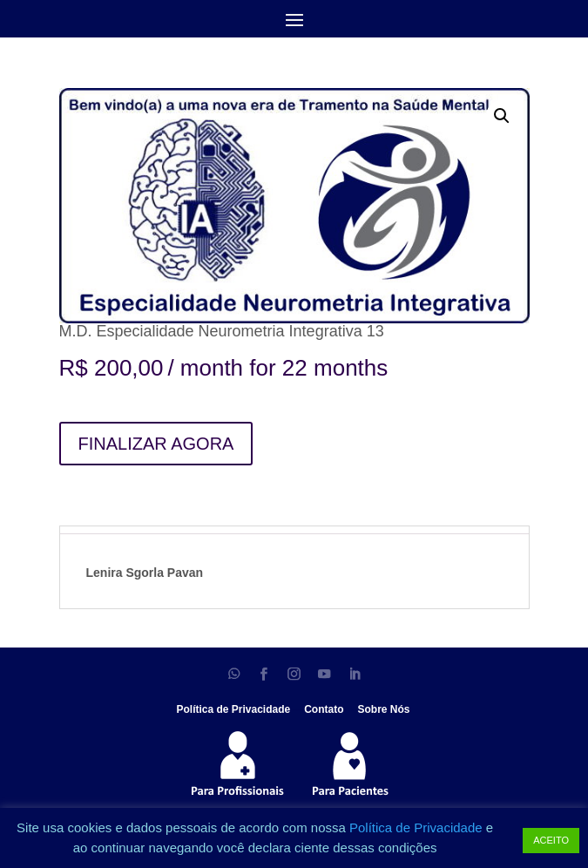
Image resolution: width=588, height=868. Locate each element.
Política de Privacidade (418, 827)
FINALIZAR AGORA (156, 444)
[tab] (294, 530)
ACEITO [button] (551, 840)
